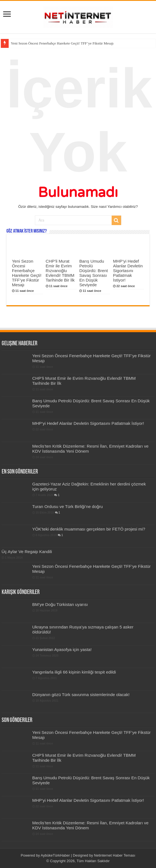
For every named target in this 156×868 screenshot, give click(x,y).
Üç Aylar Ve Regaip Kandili (27, 552)
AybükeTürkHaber (55, 855)
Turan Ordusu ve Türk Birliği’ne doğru (68, 506)
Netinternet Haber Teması (115, 855)
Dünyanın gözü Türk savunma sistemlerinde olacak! (81, 695)
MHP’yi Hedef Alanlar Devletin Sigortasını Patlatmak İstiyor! (128, 271)
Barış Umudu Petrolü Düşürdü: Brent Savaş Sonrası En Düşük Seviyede (93, 273)
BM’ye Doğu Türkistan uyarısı (60, 604)
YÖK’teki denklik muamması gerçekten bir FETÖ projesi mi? (89, 529)
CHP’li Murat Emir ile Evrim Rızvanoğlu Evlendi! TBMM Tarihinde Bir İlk (60, 271)
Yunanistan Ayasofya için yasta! (62, 649)
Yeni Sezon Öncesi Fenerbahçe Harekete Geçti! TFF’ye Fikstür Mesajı (62, 43)
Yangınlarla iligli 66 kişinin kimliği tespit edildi (74, 672)
